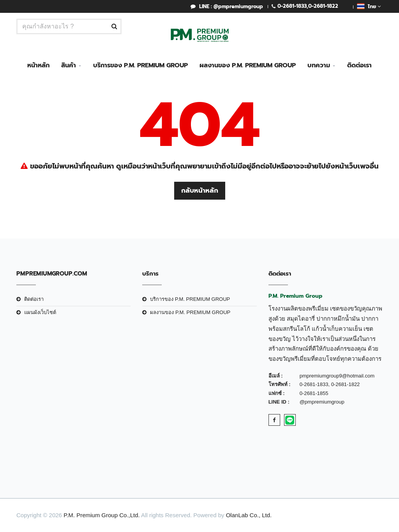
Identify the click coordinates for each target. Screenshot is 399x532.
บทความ (319, 65)
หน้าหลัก (38, 65)
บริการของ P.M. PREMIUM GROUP (140, 65)
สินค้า (69, 65)
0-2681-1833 (292, 6)
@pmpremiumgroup (322, 402)
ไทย (369, 6)
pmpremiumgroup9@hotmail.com (337, 376)
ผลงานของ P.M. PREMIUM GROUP (248, 65)
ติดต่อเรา (359, 65)
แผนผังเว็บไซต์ (40, 312)
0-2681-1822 (323, 6)
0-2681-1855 (314, 393)
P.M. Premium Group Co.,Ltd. (102, 515)
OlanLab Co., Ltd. (249, 515)
